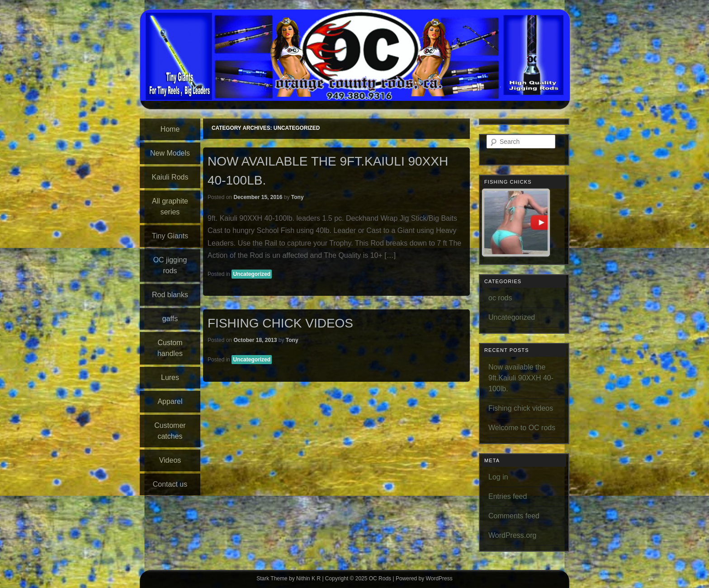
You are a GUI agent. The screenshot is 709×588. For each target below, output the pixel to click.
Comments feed (514, 516)
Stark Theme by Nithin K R (288, 579)
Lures (170, 377)
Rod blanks (170, 295)
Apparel (170, 401)
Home (170, 129)
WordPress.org (512, 535)
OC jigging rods (170, 265)
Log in (498, 477)
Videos (170, 460)
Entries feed (508, 496)
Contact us (170, 484)
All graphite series (170, 206)
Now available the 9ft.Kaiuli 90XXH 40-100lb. (521, 378)
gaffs (170, 319)
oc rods (500, 298)
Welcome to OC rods (522, 428)
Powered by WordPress (424, 579)
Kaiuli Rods (170, 177)
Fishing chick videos (280, 323)
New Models (170, 153)
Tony (298, 197)
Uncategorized (252, 274)
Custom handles (170, 348)
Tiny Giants (170, 236)
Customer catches (170, 431)
